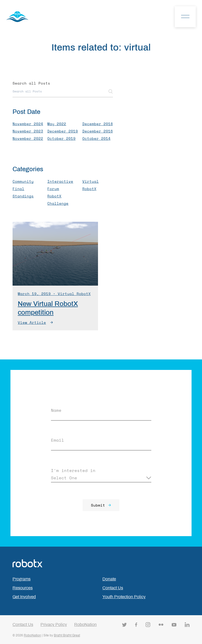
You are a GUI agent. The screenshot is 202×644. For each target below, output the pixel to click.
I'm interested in (73, 470)
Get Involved (24, 597)
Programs (22, 579)
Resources (23, 588)
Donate (109, 579)
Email (57, 440)
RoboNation (85, 624)
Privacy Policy (54, 624)
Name (56, 410)
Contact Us (113, 588)
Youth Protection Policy (124, 597)
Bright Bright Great (67, 635)
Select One (64, 478)
